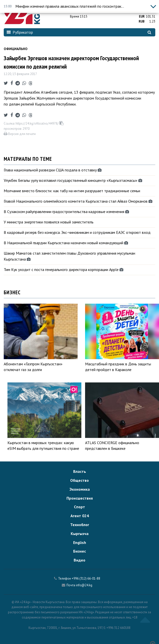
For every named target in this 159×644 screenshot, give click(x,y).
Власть (80, 471)
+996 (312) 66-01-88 (86, 578)
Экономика (80, 489)
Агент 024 (80, 516)
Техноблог (80, 525)
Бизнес (79, 551)
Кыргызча (80, 534)
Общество (79, 480)
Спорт (79, 507)
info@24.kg (84, 585)
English (80, 542)
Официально (16, 49)
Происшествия (80, 498)
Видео (79, 560)
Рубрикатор (20, 32)
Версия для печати (20, 134)
